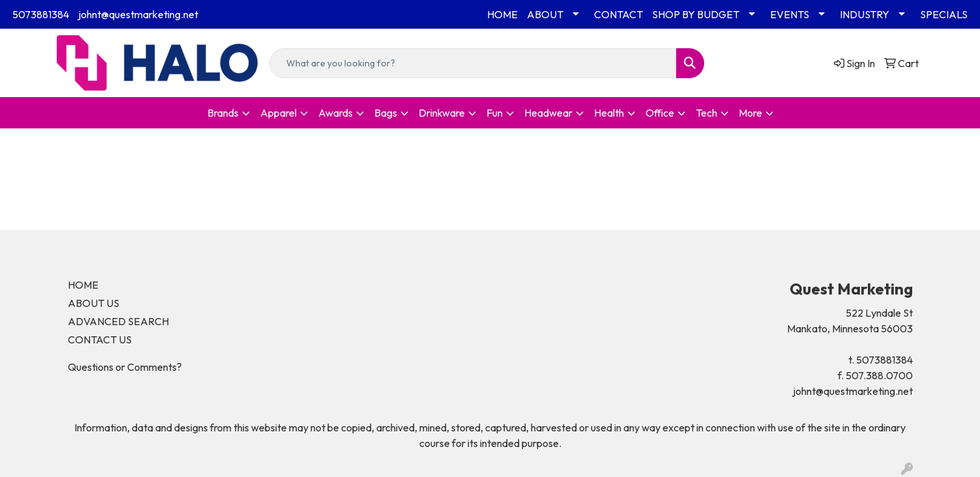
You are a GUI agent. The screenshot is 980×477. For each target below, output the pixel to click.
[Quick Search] (473, 63)
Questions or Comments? (125, 367)
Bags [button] (386, 113)
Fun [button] (495, 113)
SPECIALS (944, 14)
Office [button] (660, 113)
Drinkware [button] (442, 113)
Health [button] (609, 113)
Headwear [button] (548, 113)
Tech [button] (706, 113)
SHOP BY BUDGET (696, 14)
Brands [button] (223, 113)
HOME (502, 14)
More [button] (750, 113)
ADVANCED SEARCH (118, 321)
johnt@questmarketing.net (138, 14)
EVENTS (790, 14)
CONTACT (618, 14)
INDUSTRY (865, 14)
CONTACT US (100, 340)
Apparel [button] (278, 113)
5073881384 (41, 14)
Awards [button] (335, 113)
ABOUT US (94, 303)
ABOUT (545, 14)
